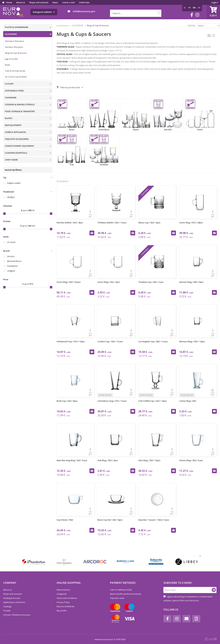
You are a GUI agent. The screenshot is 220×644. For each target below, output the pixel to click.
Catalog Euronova (12, 598)
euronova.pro (63, 25)
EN (194, 8)
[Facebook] (192, 15)
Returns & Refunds (66, 606)
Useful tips (84, 2)
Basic (72, 115)
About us (21, 2)
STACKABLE (62, 69)
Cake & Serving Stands (15, 71)
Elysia (136, 115)
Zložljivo (11, 197)
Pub (72, 150)
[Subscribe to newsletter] (214, 590)
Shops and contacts (39, 2)
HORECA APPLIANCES (15, 132)
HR (189, 8)
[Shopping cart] (213, 12)
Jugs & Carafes (12, 59)
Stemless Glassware (14, 47)
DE (199, 8)
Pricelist (7, 611)
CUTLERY (9, 84)
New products (63, 590)
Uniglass (11, 271)
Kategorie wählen (44, 12)
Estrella (168, 115)
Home (9, 2)
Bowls (8, 65)
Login (215, 2)
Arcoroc (11, 256)
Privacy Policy (63, 602)
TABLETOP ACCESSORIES (17, 139)
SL (185, 8)
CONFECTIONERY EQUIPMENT (19, 146)
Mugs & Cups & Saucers (16, 53)
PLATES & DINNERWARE (17, 27)
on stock (11, 242)
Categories (62, 594)
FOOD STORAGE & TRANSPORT (20, 111)
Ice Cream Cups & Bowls (16, 77)
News (55, 2)
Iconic (200, 115)
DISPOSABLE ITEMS (14, 91)
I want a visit (68, 2)
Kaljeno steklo (14, 183)
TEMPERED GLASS (65, 47)
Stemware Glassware (15, 41)
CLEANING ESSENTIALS (16, 153)
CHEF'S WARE (11, 160)
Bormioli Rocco (14, 261)
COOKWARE (11, 98)
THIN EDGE (62, 62)
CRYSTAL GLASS (64, 54)
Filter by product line (70, 87)
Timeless (104, 150)
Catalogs (7, 606)
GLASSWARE (11, 34)
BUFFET (9, 118)
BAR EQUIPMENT (13, 125)
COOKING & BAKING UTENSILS (20, 104)
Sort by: (192, 26)
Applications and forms (14, 602)
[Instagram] (197, 15)
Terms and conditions (67, 598)
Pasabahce (12, 266)
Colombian (104, 115)
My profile (61, 611)
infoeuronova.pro (84, 11)
